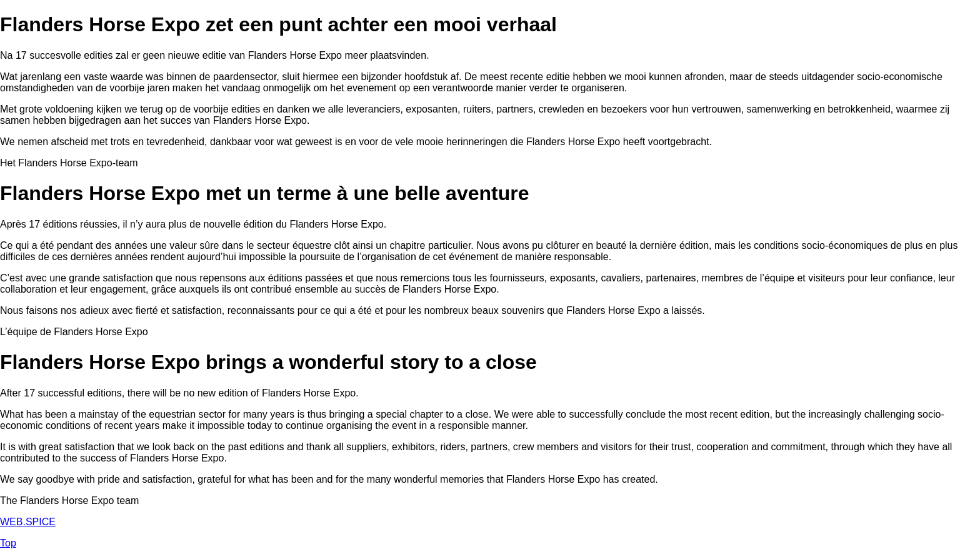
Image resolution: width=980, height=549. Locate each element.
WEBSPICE (28, 522)
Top (8, 543)
